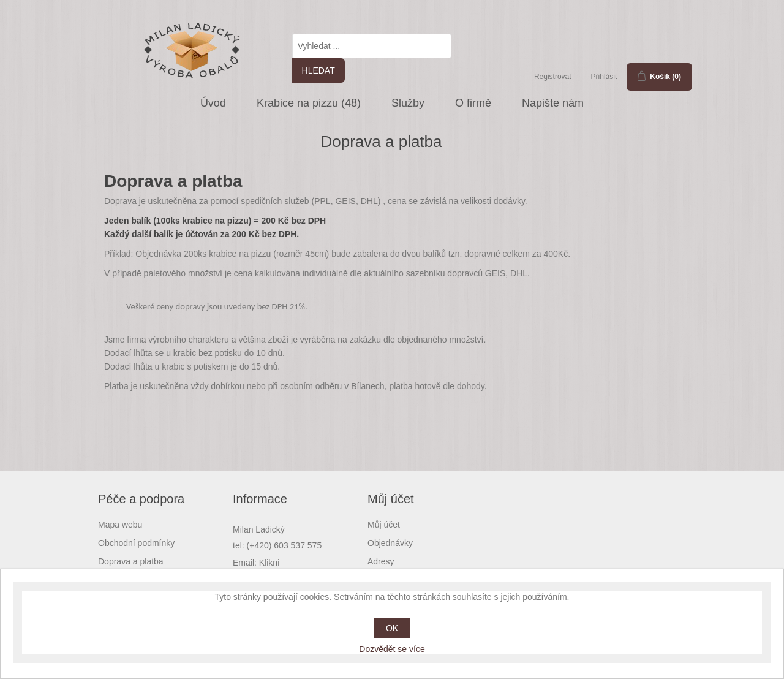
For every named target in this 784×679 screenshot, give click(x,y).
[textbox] (372, 46)
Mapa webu (120, 525)
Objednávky (390, 543)
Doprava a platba (131, 561)
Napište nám (553, 103)
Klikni (269, 563)
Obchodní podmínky (136, 543)
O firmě (473, 103)
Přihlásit (604, 77)
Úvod (213, 103)
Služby (408, 103)
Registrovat (553, 77)
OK (392, 628)
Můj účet (384, 525)
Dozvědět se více (392, 649)
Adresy (381, 561)
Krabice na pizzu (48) (309, 103)
